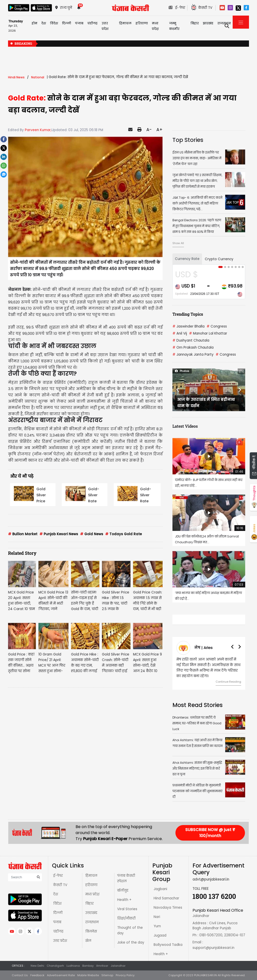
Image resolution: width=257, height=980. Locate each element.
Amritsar (102, 966)
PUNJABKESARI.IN (205, 975)
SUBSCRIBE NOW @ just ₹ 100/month (210, 833)
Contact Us (20, 975)
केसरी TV (60, 885)
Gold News (92, 534)
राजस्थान (92, 922)
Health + (124, 900)
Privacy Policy (125, 975)
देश (56, 894)
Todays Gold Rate (123, 534)
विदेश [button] (54, 23)
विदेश (57, 904)
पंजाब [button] (79, 23)
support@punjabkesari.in (213, 948)
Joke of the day (131, 942)
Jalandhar (118, 966)
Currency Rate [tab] (187, 259)
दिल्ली (67, 23)
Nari (157, 917)
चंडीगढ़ (58, 931)
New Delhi (37, 966)
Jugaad (160, 935)
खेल (88, 941)
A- (149, 130)
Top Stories (188, 140)
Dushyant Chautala (191, 340)
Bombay (88, 966)
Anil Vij (180, 333)
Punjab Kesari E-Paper (106, 839)
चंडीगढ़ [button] (92, 23)
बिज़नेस (91, 931)
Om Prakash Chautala (193, 347)
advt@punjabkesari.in (211, 879)
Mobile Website (88, 975)
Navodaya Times (168, 908)
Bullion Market (23, 534)
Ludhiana (73, 966)
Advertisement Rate (61, 975)
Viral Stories (127, 909)
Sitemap (107, 975)
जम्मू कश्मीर (174, 26)
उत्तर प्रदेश (105, 26)
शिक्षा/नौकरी (126, 918)
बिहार (195, 23)
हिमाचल (91, 876)
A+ (159, 130)
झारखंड (208, 23)
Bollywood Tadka (168, 945)
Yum (157, 926)
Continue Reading (228, 682)
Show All (178, 243)
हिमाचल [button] (125, 23)
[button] (178, 390)
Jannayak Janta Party (193, 355)
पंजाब (57, 922)
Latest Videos (185, 426)
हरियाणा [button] (142, 23)
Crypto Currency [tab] (219, 259)
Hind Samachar (166, 898)
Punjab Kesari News (59, 534)
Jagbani (160, 889)
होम (35, 23)
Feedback (37, 975)
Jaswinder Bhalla (188, 326)
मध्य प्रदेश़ (155, 26)
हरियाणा (91, 885)
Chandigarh (55, 966)
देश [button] (44, 23)
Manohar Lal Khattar (208, 333)
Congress (217, 326)
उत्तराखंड (91, 913)
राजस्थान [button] (224, 23)
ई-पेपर (58, 876)
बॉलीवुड (123, 890)
